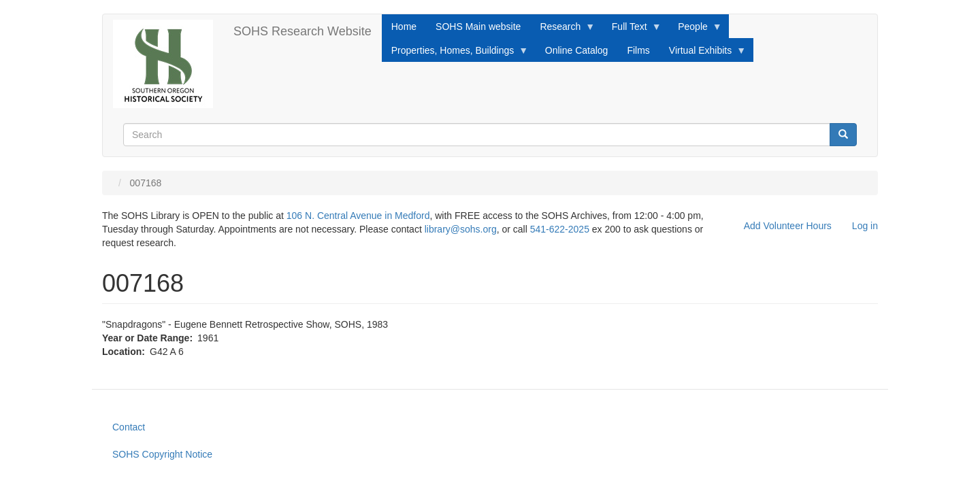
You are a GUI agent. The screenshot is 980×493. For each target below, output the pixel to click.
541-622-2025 (560, 229)
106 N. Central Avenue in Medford (358, 216)
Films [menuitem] (638, 50)
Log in (865, 226)
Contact (129, 427)
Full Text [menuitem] (632, 30)
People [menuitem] (695, 30)
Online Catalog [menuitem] (577, 50)
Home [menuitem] (404, 27)
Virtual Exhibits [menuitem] (703, 54)
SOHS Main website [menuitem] (478, 27)
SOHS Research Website (303, 31)
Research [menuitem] (562, 30)
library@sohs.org (461, 229)
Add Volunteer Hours (788, 226)
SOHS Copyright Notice (162, 454)
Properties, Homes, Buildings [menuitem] (455, 54)
